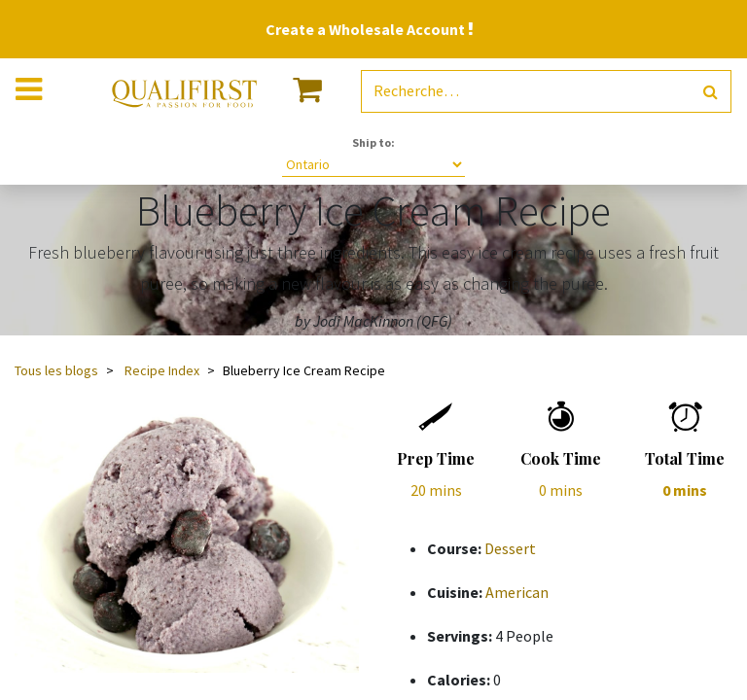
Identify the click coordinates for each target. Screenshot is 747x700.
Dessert (510, 548)
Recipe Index (162, 370)
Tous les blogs (56, 370)
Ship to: (373, 142)
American (517, 592)
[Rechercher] (711, 92)
